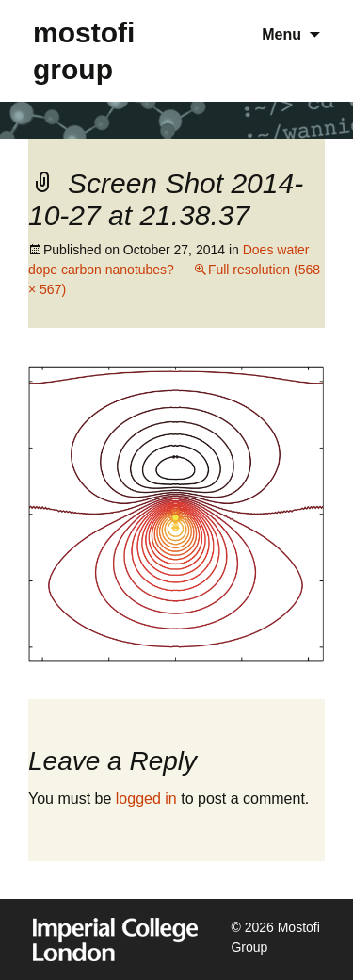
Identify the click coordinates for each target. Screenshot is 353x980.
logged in (146, 799)
